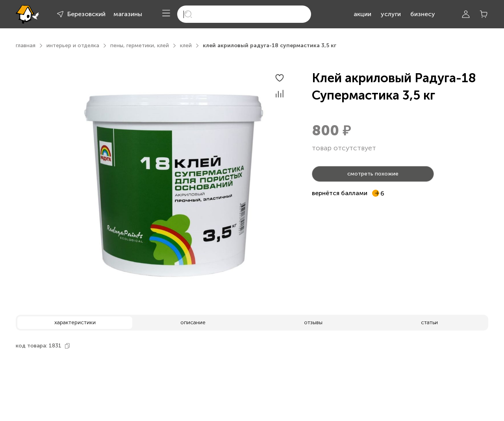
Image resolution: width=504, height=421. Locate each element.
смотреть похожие (373, 174)
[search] (244, 14)
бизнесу (423, 14)
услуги (391, 14)
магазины (128, 14)
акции (362, 14)
